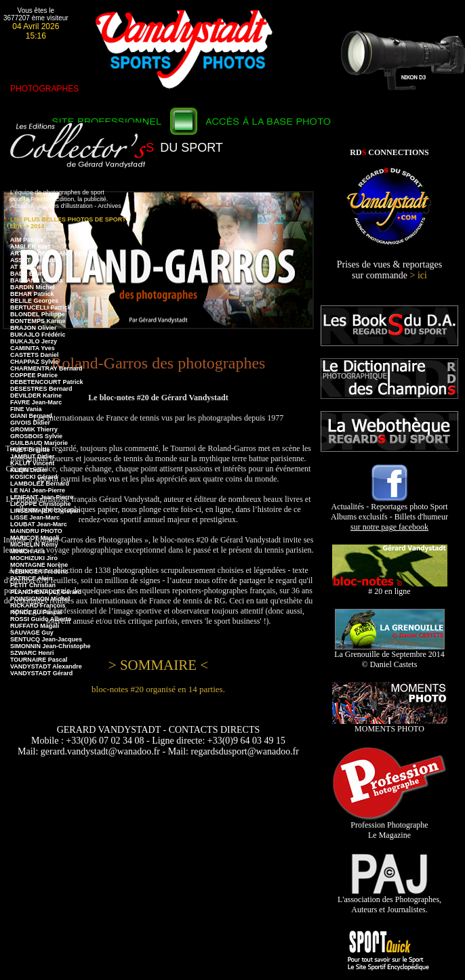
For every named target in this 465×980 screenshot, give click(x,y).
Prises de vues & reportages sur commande (390, 270)
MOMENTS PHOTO (390, 725)
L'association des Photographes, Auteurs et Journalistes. (389, 901)
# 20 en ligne (390, 588)
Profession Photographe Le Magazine (389, 826)
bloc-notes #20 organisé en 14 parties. (158, 689)
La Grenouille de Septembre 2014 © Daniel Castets (389, 656)
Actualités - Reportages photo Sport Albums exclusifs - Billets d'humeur (389, 513)
